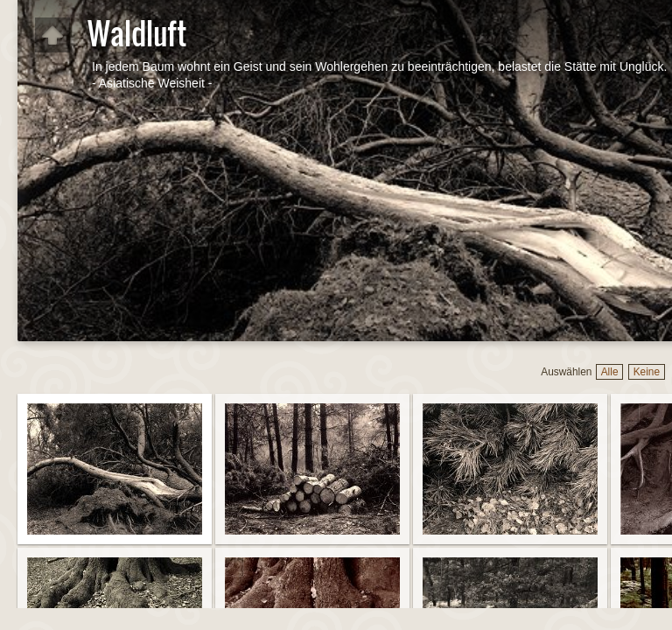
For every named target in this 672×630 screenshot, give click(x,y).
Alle (610, 372)
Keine (647, 372)
